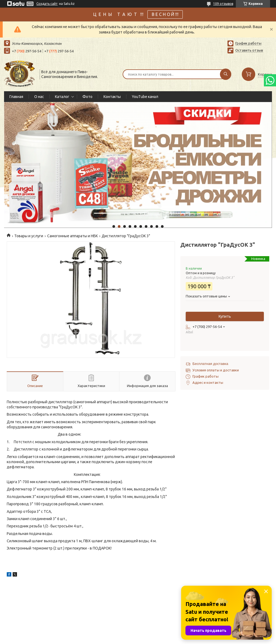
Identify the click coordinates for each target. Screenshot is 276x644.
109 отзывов (223, 4)
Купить (225, 316)
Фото (87, 97)
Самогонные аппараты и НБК (73, 236)
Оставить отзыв (249, 50)
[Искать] (226, 74)
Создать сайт (47, 4)
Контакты (112, 97)
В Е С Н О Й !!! (165, 14)
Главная (16, 97)
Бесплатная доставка (210, 364)
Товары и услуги (29, 236)
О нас (39, 97)
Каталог (62, 97)
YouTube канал (145, 97)
